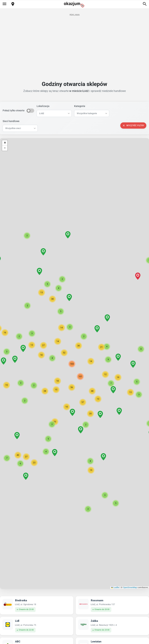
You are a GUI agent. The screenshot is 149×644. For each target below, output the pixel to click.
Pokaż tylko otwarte (14, 110)
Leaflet (115, 588)
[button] (91, 361)
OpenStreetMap (130, 588)
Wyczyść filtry (133, 126)
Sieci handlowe (11, 121)
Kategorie (80, 106)
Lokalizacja (43, 106)
